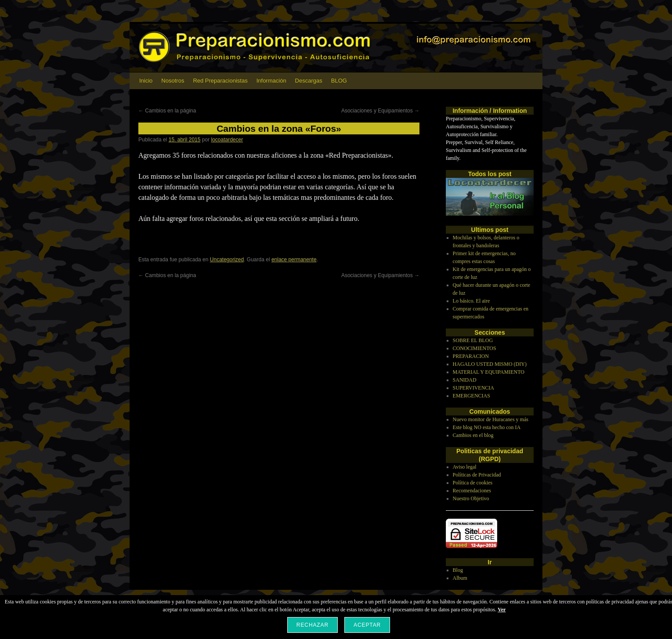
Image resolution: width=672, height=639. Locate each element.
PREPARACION (471, 356)
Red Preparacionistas (220, 81)
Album (460, 578)
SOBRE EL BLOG (473, 340)
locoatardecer (227, 140)
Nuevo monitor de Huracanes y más (491, 419)
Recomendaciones (472, 491)
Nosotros (173, 81)
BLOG (339, 81)
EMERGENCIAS (471, 396)
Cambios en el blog (473, 435)
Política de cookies (473, 483)
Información (271, 81)
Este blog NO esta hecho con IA (487, 427)
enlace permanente (294, 260)
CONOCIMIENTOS (475, 348)
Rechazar (313, 625)
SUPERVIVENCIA (473, 388)
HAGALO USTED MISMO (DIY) (490, 364)
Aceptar (367, 625)
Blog (458, 570)
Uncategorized (227, 260)
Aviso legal (465, 467)
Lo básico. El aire (471, 301)
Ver (502, 610)
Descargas (309, 81)
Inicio (146, 81)
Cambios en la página (167, 111)
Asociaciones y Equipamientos (380, 111)
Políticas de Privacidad (477, 475)
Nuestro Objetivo (471, 498)
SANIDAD (465, 380)
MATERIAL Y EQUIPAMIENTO (489, 372)
